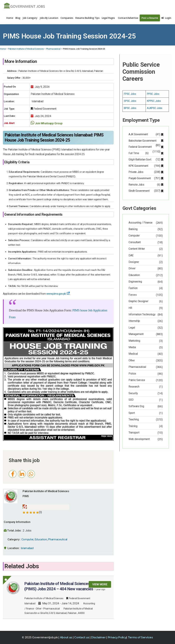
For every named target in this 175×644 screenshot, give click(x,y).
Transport (134, 433)
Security (133, 393)
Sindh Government (146, 191)
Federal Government (146, 147)
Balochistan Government (146, 141)
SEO (131, 400)
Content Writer (137, 249)
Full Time (146, 153)
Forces (133, 295)
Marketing (134, 341)
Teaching (134, 419)
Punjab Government (146, 178)
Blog (18, 18)
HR (130, 308)
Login (166, 18)
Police (132, 374)
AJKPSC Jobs (155, 108)
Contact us (82, 637)
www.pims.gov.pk (58, 294)
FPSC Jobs (130, 94)
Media (132, 347)
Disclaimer (99, 637)
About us (66, 637)
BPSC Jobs (130, 108)
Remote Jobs (146, 185)
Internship (134, 321)
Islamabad (27, 548)
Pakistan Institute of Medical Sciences (26, 49)
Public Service (137, 380)
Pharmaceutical (53, 49)
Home (10, 18)
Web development (139, 439)
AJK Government (146, 134)
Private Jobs (146, 172)
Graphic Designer (138, 301)
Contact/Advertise (128, 18)
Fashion (133, 288)
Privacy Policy (117, 637)
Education (41, 539)
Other (39, 609)
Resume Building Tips (87, 18)
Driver (132, 268)
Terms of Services (140, 637)
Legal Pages (108, 18)
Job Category (30, 18)
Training (133, 426)
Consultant (135, 242)
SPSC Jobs (130, 101)
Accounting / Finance (140, 223)
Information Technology (142, 314)
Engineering (135, 282)
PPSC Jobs (153, 94)
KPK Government (146, 166)
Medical (133, 354)
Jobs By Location (49, 18)
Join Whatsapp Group (49, 123)
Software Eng (136, 406)
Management (136, 334)
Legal (132, 328)
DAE (131, 255)
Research (134, 387)
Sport (132, 413)
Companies (67, 18)
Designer (134, 262)
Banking (133, 229)
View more (100, 584)
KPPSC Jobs (154, 101)
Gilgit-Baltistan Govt (146, 159)
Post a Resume (150, 18)
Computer (28, 539)
